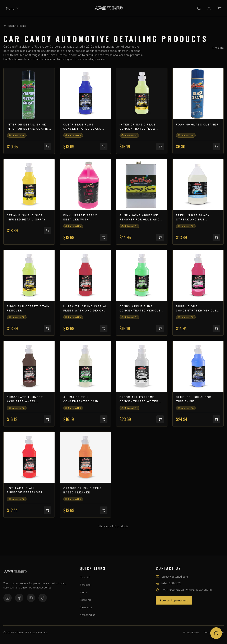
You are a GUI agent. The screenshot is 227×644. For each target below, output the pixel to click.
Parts (83, 592)
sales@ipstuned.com (175, 576)
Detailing (85, 600)
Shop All (85, 577)
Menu (13, 8)
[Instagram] (8, 598)
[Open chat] (216, 633)
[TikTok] (43, 598)
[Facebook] (19, 598)
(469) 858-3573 (171, 583)
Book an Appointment (174, 600)
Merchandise (87, 615)
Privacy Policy (191, 632)
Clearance (86, 607)
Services (85, 585)
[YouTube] (31, 598)
